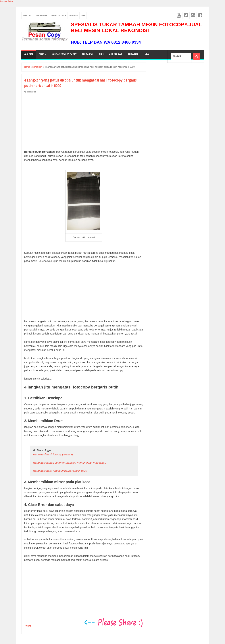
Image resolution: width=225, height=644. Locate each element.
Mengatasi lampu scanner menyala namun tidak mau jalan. (69, 463)
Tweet (28, 626)
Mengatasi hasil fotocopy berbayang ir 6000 (60, 471)
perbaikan (32, 92)
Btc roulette (6, 1)
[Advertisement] (84, 121)
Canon (42, 54)
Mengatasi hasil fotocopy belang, (53, 454)
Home (29, 54)
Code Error (116, 54)
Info (146, 54)
